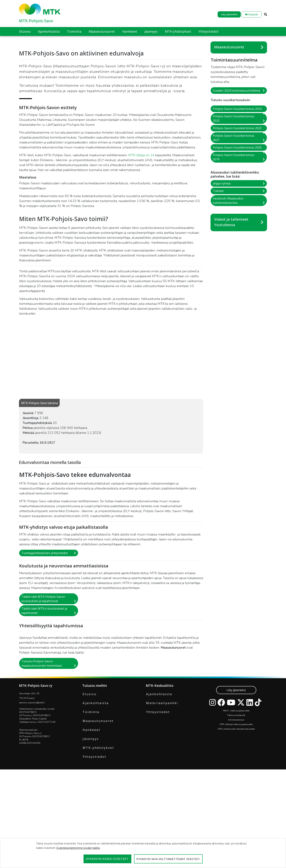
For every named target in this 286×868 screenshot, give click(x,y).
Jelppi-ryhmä (222, 183)
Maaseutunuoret (229, 47)
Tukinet (218, 191)
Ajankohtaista (96, 772)
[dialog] (143, 853)
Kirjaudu (252, 14)
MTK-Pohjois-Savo (36, 21)
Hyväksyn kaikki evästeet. (108, 859)
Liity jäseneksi (229, 14)
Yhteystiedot (94, 826)
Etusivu (90, 763)
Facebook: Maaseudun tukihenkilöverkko (228, 201)
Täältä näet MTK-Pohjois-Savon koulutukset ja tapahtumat (43, 668)
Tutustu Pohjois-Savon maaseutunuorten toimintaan (42, 733)
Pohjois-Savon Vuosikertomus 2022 (237, 128)
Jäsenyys (91, 808)
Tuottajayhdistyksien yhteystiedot (45, 622)
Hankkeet (91, 799)
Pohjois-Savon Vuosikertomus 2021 (234, 138)
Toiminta (91, 781)
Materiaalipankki (162, 772)
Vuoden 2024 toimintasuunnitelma (236, 91)
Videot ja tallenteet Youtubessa (231, 222)
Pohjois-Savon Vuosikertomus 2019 (234, 157)
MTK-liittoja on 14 (141, 224)
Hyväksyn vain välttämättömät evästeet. (168, 859)
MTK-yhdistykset (98, 817)
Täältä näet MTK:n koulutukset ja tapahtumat (44, 680)
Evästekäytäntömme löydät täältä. (78, 848)
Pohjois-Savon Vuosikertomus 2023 (234, 118)
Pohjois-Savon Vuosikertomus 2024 (237, 109)
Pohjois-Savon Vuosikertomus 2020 (237, 147)
